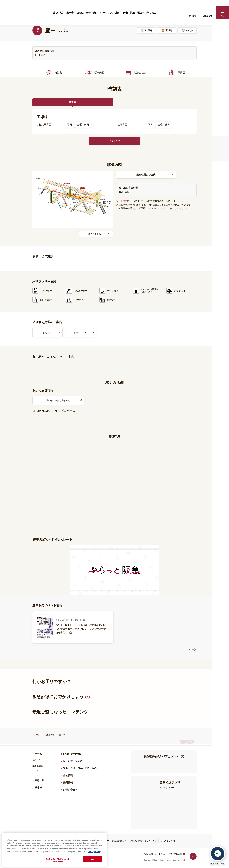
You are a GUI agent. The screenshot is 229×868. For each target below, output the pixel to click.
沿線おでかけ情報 (87, 13)
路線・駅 (58, 13)
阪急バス (47, 334)
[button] (222, 13)
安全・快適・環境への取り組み (140, 13)
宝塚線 (167, 30)
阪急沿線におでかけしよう (58, 698)
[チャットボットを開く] (218, 856)
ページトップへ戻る (193, 858)
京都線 (187, 30)
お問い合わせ (70, 791)
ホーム (37, 736)
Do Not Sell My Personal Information (57, 860)
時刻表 (53, 73)
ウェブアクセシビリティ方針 (143, 842)
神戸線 (147, 30)
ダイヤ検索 (114, 141)
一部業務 (123, 202)
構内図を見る (95, 235)
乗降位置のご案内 (146, 175)
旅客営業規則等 (119, 842)
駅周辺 (176, 73)
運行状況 (192, 12)
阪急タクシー (80, 334)
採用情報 (69, 784)
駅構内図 (94, 73)
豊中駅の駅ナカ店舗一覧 (58, 402)
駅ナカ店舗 (135, 73)
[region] (55, 850)
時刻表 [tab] (73, 102)
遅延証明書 (208, 12)
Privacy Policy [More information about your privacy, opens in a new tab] (94, 852)
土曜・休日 (83, 125)
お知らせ (37, 773)
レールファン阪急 (110, 13)
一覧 (194, 651)
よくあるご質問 (167, 842)
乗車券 (70, 13)
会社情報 (68, 777)
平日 (70, 125)
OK (93, 859)
